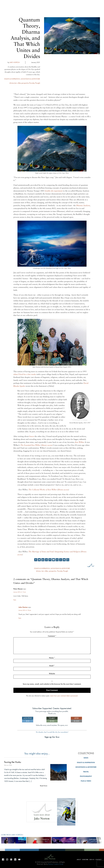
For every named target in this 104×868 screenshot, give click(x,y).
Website (52, 674)
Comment (52, 636)
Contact (98, 859)
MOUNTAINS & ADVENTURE (30, 79)
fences (32, 436)
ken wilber (18, 83)
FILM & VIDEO (86, 781)
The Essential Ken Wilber (30, 445)
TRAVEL (86, 772)
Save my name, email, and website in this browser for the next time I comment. (52, 684)
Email (52, 666)
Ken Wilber (80, 442)
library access (47, 445)
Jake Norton (23, 607)
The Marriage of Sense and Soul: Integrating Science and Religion (54, 552)
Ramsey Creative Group (56, 864)
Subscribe (79, 37)
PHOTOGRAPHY (86, 776)
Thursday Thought (35, 83)
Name (52, 658)
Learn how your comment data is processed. (64, 696)
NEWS (86, 758)
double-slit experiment (54, 191)
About (70, 37)
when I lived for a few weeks (25, 374)
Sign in (88, 37)
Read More (44, 786)
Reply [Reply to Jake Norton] (20, 618)
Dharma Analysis (83, 206)
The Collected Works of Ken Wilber (43, 490)
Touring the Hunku (13, 762)
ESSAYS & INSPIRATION (12, 79)
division (12, 83)
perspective (25, 83)
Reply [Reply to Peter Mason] (15, 600)
